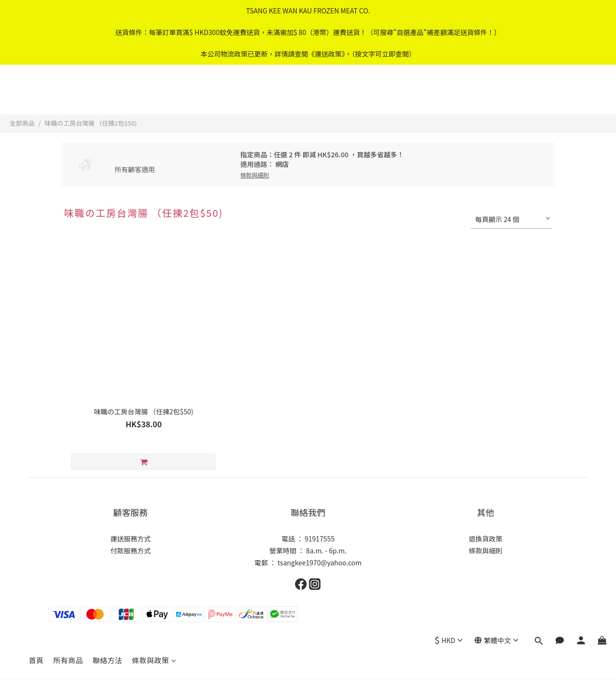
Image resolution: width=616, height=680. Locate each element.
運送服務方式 (130, 539)
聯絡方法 (107, 95)
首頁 (36, 95)
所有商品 (68, 95)
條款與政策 (154, 95)
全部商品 (22, 123)
